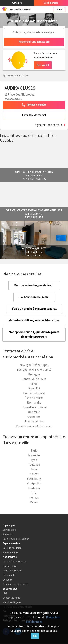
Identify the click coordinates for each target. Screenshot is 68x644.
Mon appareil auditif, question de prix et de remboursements (34, 334)
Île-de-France (34, 398)
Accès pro (8, 534)
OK (35, 636)
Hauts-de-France (34, 393)
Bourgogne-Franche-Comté (34, 370)
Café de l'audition (12, 548)
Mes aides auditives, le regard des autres (34, 320)
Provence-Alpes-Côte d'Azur (34, 426)
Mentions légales (12, 602)
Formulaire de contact (34, 115)
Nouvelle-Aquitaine (34, 407)
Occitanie (34, 412)
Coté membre (51, 3)
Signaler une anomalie (49, 125)
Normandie (34, 403)
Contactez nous (11, 598)
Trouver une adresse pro (16, 584)
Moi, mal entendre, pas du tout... (34, 285)
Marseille (34, 455)
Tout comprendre (12, 571)
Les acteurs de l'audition (16, 539)
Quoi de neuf (10, 566)
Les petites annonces (14, 561)
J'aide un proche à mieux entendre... (34, 309)
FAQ (5, 593)
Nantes (34, 474)
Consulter (8, 580)
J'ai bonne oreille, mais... (34, 297)
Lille (34, 493)
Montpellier (34, 483)
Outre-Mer (34, 417)
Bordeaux (34, 488)
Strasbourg (34, 479)
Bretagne (34, 374)
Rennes (34, 498)
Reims (34, 502)
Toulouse (34, 465)
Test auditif (43, 65)
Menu (59, 10)
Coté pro (17, 3)
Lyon (34, 460)
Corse (34, 384)
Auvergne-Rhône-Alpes (34, 365)
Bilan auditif (9, 575)
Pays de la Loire (34, 421)
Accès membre (11, 552)
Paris (34, 450)
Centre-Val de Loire (34, 379)
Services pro (9, 530)
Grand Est (34, 388)
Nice (34, 469)
